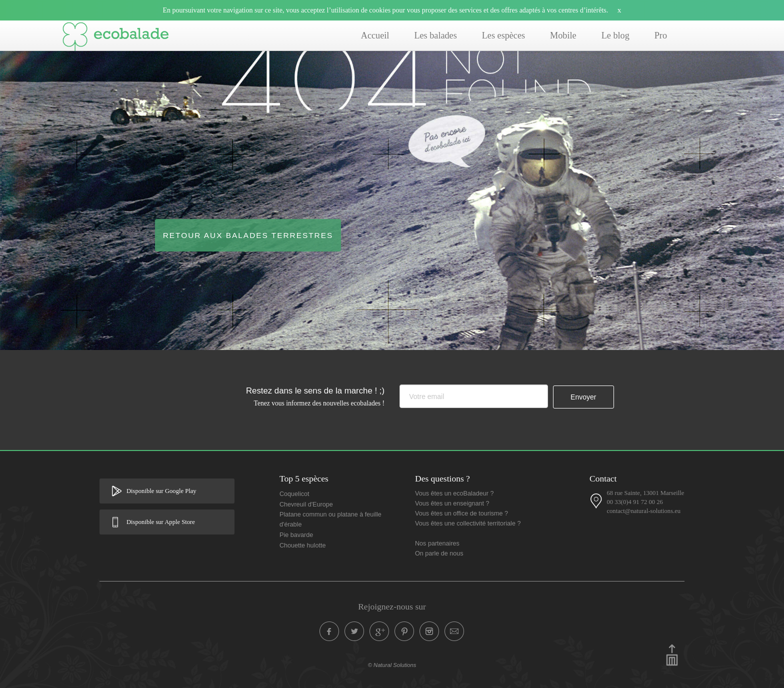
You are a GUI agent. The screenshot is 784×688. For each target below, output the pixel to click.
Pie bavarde (296, 535)
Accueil (375, 35)
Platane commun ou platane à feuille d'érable (330, 519)
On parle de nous (439, 553)
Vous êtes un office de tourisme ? (461, 513)
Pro (661, 35)
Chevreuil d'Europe (306, 504)
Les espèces (503, 35)
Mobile (563, 35)
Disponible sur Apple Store (161, 522)
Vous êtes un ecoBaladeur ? (454, 493)
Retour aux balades (248, 235)
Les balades (435, 35)
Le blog (615, 35)
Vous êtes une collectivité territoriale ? (468, 523)
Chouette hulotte (302, 545)
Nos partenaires (437, 543)
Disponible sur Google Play (161, 491)
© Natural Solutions (392, 665)
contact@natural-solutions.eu (643, 511)
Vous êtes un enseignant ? (452, 503)
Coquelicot (294, 494)
